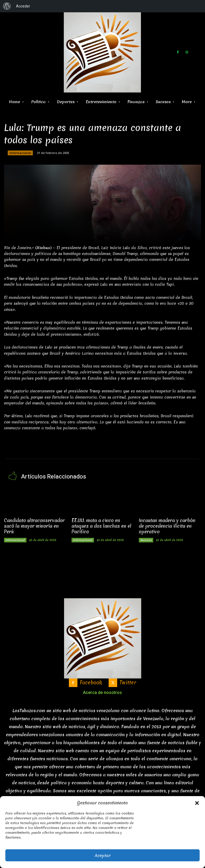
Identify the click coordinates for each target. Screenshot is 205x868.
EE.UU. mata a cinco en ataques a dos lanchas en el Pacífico (101, 525)
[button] (197, 803)
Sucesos (146, 539)
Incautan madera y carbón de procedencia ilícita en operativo (167, 525)
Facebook (91, 682)
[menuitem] (7, 6)
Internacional (20, 153)
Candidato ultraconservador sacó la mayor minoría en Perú (34, 525)
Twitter (128, 682)
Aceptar (103, 855)
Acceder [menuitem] (23, 6)
